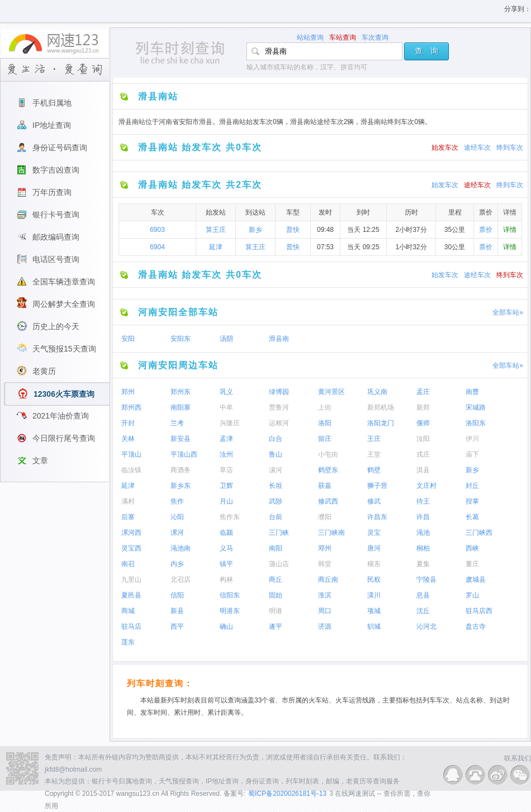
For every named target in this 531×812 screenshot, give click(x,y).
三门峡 (279, 533)
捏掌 (472, 501)
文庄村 (426, 486)
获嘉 (325, 486)
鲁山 (276, 454)
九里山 (131, 580)
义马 (226, 548)
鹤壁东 (328, 470)
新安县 (181, 439)
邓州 (325, 548)
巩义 (226, 392)
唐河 (374, 548)
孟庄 (423, 392)
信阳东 (230, 595)
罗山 (472, 595)
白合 (276, 439)
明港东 (230, 611)
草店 (226, 470)
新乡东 (181, 486)
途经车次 (477, 148)
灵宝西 (131, 548)
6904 (157, 247)
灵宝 (374, 533)
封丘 (472, 486)
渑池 (423, 533)
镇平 (226, 564)
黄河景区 (331, 392)
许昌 (423, 517)
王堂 (374, 454)
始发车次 (445, 148)
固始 (276, 595)
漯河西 (131, 533)
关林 (128, 439)
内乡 (177, 564)
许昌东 (377, 517)
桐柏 (423, 548)
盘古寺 (476, 626)
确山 (226, 626)
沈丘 (423, 611)
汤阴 (226, 339)
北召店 (181, 580)
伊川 (472, 439)
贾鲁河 (279, 407)
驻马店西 (479, 611)
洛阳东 (476, 423)
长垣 (276, 486)
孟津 (226, 439)
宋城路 (476, 407)
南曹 (472, 392)
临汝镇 (131, 470)
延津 (216, 247)
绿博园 (279, 392)
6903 (157, 230)
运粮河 (279, 423)
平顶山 (131, 454)
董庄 (472, 564)
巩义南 (377, 392)
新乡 (255, 230)
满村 (128, 501)
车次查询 (375, 37)
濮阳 (325, 517)
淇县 (423, 470)
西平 (177, 626)
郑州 (128, 392)
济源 (325, 626)
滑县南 (279, 339)
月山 (226, 501)
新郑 (423, 407)
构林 (226, 580)
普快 (293, 230)
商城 (128, 611)
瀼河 (276, 470)
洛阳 (325, 423)
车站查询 (343, 37)
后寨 (128, 517)
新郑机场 (381, 407)
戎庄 (423, 454)
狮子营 (377, 486)
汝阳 (423, 439)
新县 (177, 611)
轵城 (374, 626)
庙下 (472, 454)
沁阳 (177, 517)
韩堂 (325, 564)
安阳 (128, 339)
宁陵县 (426, 580)
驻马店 (131, 626)
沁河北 (426, 626)
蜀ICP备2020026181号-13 (287, 794)
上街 (325, 407)
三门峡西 (479, 533)
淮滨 (325, 595)
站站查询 (310, 37)
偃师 (423, 423)
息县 (423, 595)
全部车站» (508, 312)
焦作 (177, 501)
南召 (128, 564)
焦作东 (230, 517)
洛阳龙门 (381, 423)
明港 (276, 611)
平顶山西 (184, 454)
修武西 (328, 501)
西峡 (472, 548)
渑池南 (181, 548)
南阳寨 (181, 407)
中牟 (226, 407)
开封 (128, 423)
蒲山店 (279, 564)
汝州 (226, 454)
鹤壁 (374, 470)
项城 (374, 611)
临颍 (226, 533)
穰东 (374, 564)
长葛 (472, 517)
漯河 (177, 533)
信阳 (177, 595)
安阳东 (181, 339)
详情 (510, 230)
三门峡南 (331, 533)
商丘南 (328, 580)
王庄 (374, 439)
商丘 (276, 580)
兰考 (177, 423)
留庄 (325, 439)
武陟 (276, 501)
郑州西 (131, 407)
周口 (325, 611)
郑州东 (181, 392)
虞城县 (476, 580)
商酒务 (181, 470)
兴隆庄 (230, 423)
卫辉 (226, 486)
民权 (374, 580)
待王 (423, 501)
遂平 (276, 626)
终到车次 (510, 148)
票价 (486, 230)
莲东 (128, 642)
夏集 (423, 564)
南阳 (276, 548)
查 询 (426, 51)
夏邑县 (131, 595)
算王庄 (216, 230)
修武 (374, 501)
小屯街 (328, 454)
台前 (276, 517)
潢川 (374, 595)
